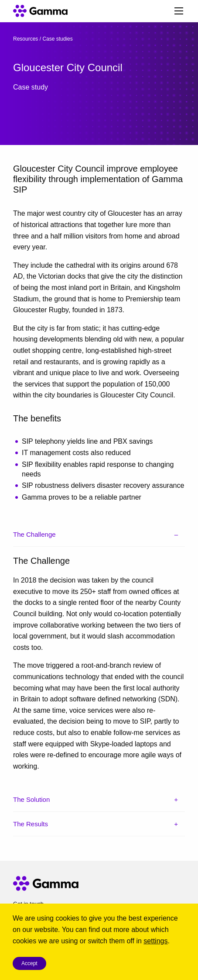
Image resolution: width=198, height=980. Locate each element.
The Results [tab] (31, 824)
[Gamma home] (35, 11)
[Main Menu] (179, 11)
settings (155, 941)
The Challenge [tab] (34, 534)
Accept (29, 963)
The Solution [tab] (31, 799)
